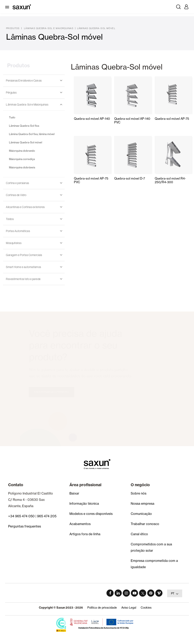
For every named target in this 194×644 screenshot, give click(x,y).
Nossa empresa (142, 503)
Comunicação (141, 514)
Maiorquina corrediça (22, 159)
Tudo (12, 117)
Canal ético (139, 534)
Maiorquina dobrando (22, 151)
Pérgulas (11, 93)
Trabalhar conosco (145, 524)
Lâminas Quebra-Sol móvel (96, 28)
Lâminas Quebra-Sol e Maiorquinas (49, 28)
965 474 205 (47, 516)
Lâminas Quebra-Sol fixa (24, 126)
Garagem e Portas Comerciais (24, 255)
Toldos (10, 219)
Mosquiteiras (14, 243)
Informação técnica (84, 503)
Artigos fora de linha (85, 534)
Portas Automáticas (18, 231)
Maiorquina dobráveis (22, 167)
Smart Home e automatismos (24, 267)
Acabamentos (80, 524)
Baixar (74, 493)
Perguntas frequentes (25, 526)
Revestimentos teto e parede (23, 279)
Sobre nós (139, 493)
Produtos (13, 28)
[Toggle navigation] (8, 7)
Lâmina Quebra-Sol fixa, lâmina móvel (32, 134)
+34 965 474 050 (21, 516)
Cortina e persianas (18, 183)
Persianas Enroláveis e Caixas (24, 81)
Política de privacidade (102, 608)
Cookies (146, 608)
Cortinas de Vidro (16, 195)
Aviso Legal (129, 608)
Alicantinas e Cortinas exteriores (25, 207)
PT (175, 594)
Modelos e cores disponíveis (91, 514)
